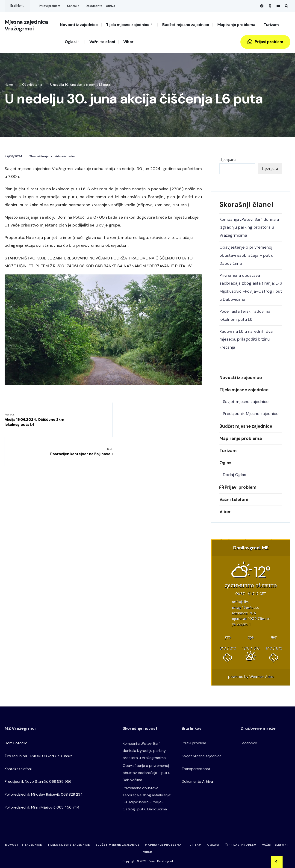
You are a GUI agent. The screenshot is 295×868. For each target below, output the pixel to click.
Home (9, 84)
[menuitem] (129, 24)
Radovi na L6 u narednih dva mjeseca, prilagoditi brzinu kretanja (246, 337)
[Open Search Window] (286, 6)
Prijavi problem (50, 6)
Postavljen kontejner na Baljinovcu (170, 417)
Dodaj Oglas (235, 472)
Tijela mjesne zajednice (128, 25)
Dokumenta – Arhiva (100, 6)
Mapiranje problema (236, 25)
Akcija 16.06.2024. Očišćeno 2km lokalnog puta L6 (34, 420)
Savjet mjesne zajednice (246, 399)
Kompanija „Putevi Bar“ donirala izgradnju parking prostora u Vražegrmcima (249, 227)
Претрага (227, 159)
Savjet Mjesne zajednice (202, 753)
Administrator (65, 156)
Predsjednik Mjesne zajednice (251, 411)
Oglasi (71, 42)
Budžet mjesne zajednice (186, 25)
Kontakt (73, 6)
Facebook (249, 740)
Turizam (271, 25)
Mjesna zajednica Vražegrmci (26, 28)
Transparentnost (196, 766)
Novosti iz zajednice (79, 25)
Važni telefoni (102, 42)
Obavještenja (32, 84)
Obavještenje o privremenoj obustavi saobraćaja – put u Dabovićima (246, 254)
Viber (128, 42)
